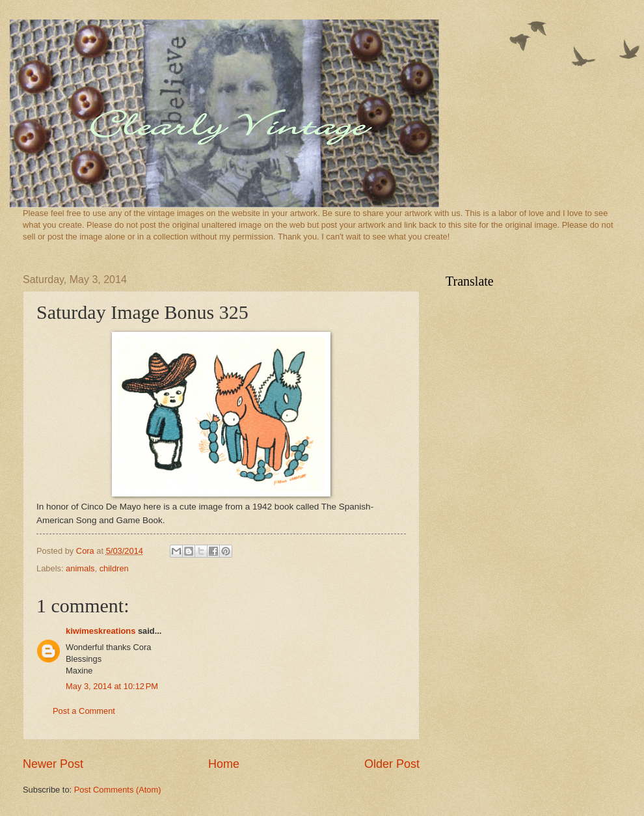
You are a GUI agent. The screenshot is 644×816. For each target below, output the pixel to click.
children (114, 568)
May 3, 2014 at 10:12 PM (112, 686)
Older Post (392, 764)
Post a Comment (84, 711)
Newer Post (53, 764)
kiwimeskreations (101, 631)
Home (224, 764)
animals (80, 568)
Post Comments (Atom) (118, 790)
